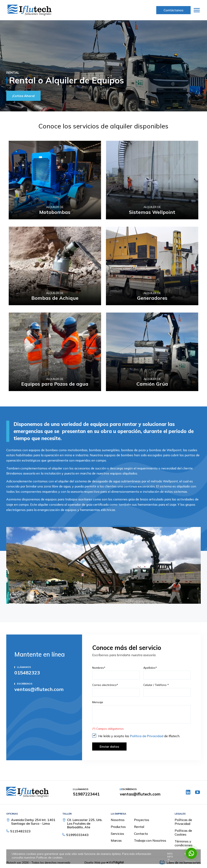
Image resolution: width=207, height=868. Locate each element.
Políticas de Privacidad (183, 822)
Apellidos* (150, 668)
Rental (139, 827)
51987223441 (86, 794)
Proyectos (142, 820)
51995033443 (77, 835)
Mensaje (98, 702)
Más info (170, 856)
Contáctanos (173, 10)
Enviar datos (109, 746)
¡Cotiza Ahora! (23, 96)
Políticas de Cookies (183, 832)
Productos (118, 827)
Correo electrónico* (105, 685)
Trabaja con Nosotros (150, 840)
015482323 (27, 673)
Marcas (116, 840)
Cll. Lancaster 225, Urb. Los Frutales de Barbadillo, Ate (85, 823)
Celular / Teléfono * (156, 685)
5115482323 (20, 831)
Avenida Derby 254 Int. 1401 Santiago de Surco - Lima (33, 822)
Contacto (141, 834)
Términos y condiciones (184, 843)
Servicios (117, 834)
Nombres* (99, 668)
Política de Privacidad (147, 736)
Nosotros (118, 820)
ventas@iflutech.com (39, 689)
